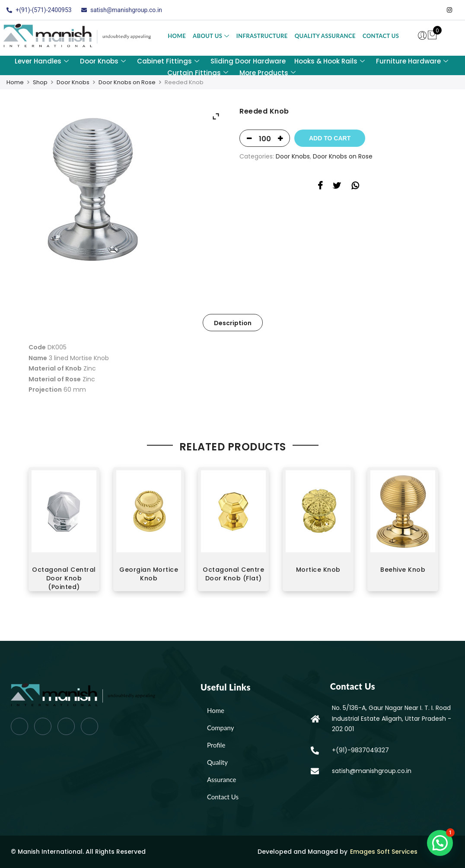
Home (177, 36)
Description (233, 323)
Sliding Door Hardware (248, 61)
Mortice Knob (318, 570)
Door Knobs (103, 61)
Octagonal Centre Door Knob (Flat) (233, 574)
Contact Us (381, 36)
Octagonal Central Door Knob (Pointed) (64, 578)
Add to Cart (330, 138)
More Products (268, 73)
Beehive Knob (403, 570)
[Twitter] (415, 10)
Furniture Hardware (412, 61)
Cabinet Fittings (168, 61)
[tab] (233, 323)
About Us (211, 36)
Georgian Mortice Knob (149, 574)
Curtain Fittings (198, 73)
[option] (64, 532)
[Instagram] (449, 10)
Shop (40, 82)
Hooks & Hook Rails (330, 61)
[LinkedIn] (432, 10)
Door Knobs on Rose (127, 82)
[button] (440, 843)
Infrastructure (262, 36)
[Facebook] (398, 10)
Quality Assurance (325, 36)
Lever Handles (42, 61)
